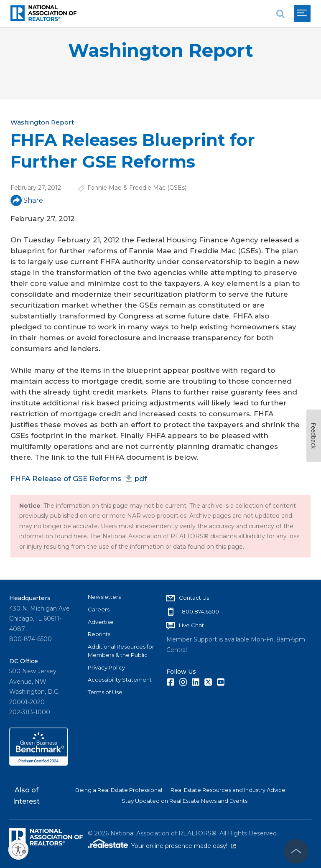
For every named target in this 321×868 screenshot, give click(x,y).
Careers (99, 609)
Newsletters (104, 597)
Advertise (101, 622)
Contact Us (194, 598)
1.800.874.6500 (199, 611)
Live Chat (191, 625)
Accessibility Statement (120, 680)
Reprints (99, 634)
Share (27, 200)
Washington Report (161, 50)
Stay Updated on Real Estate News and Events (185, 801)
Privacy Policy (106, 667)
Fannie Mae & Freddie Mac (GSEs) (137, 188)
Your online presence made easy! (183, 846)
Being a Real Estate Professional (119, 790)
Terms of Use (105, 692)
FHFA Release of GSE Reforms (79, 479)
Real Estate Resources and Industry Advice (228, 790)
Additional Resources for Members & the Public (121, 651)
